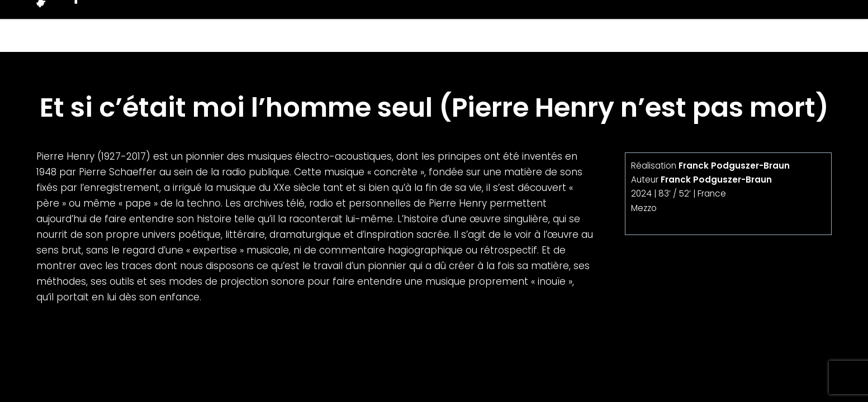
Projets (620, 26)
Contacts (797, 26)
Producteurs (705, 26)
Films (556, 26)
